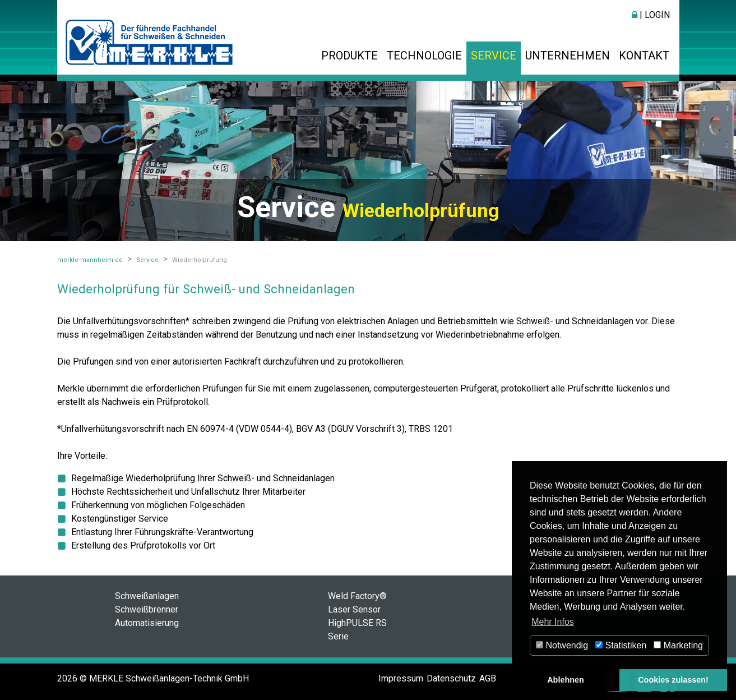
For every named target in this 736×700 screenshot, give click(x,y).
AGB (488, 678)
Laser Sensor (354, 609)
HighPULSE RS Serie (357, 630)
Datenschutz (451, 678)
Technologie (424, 56)
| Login (651, 15)
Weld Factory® (357, 596)
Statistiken (621, 645)
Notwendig (562, 645)
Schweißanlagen (147, 596)
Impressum (401, 678)
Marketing (678, 645)
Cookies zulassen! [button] (673, 680)
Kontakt (644, 56)
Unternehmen (568, 56)
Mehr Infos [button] (553, 622)
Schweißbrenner (147, 609)
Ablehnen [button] (566, 680)
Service (494, 56)
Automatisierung (147, 623)
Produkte (350, 56)
